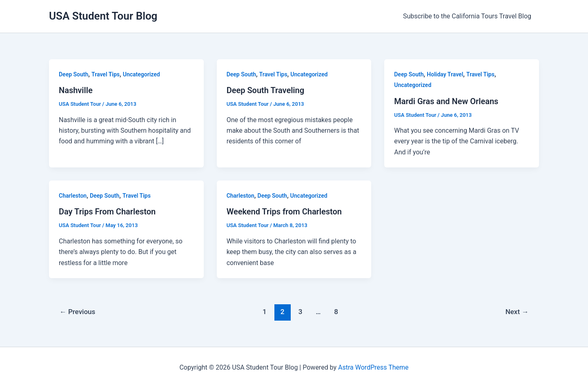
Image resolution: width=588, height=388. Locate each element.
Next (517, 312)
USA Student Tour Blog (103, 16)
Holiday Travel (445, 74)
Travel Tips (106, 74)
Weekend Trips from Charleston (284, 212)
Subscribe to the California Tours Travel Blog (468, 16)
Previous (78, 312)
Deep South (73, 74)
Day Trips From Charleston (107, 212)
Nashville (76, 90)
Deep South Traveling (265, 90)
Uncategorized (141, 74)
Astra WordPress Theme (373, 367)
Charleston (73, 196)
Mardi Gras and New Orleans (446, 101)
